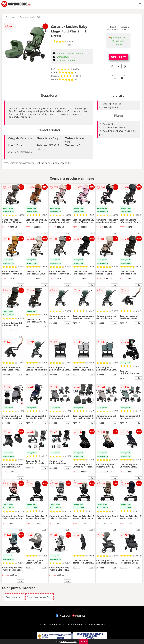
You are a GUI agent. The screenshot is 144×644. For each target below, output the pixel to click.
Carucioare (11, 17)
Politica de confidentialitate (73, 625)
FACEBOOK (63, 616)
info (21, 233)
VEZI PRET (119, 57)
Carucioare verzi (14, 597)
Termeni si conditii (47, 625)
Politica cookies (97, 625)
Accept (83, 641)
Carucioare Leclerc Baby (31, 17)
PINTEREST (79, 616)
